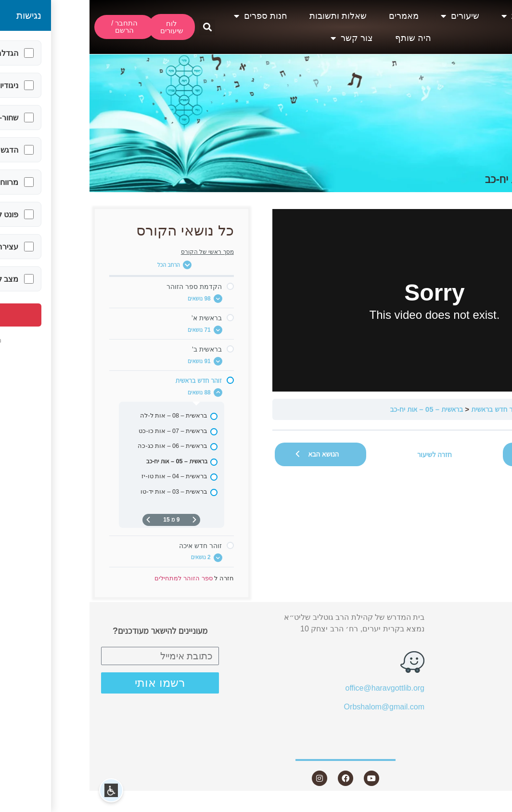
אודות (428, 16)
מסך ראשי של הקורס (118, 252)
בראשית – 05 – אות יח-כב (337, 409)
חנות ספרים (171, 16)
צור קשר (262, 38)
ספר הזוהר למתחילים (468, 409)
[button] (118, 27)
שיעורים (371, 16)
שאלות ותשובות (249, 16)
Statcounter (492, 806)
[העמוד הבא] (59, 520)
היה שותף (324, 38)
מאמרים (314, 16)
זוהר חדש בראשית (406, 409)
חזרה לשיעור (345, 454)
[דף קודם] (105, 520)
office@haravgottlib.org (295, 688)
